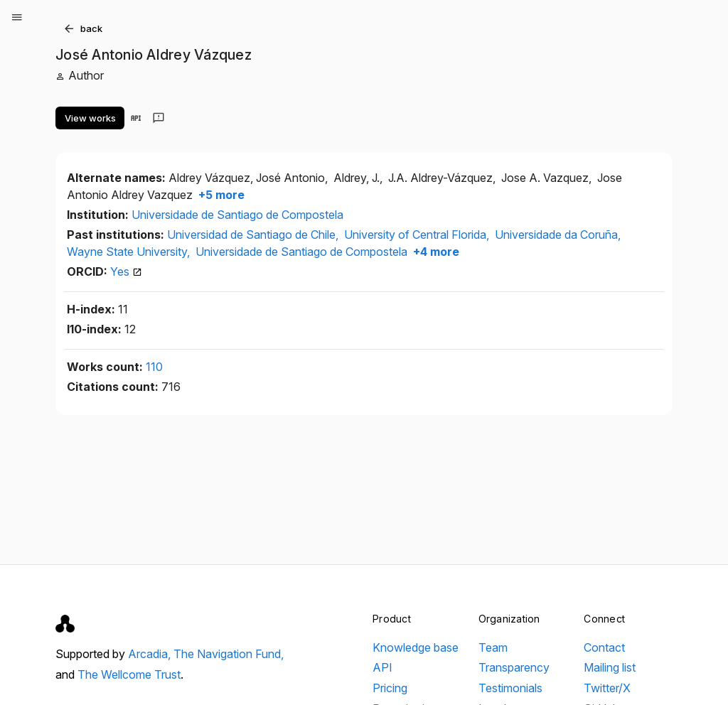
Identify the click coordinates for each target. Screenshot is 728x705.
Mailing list (610, 667)
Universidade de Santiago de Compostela (237, 215)
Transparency (514, 667)
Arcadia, (151, 654)
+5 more (220, 195)
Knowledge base (416, 647)
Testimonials (510, 688)
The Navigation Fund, (229, 654)
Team (493, 647)
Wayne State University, (130, 252)
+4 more (435, 252)
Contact (604, 647)
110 (154, 367)
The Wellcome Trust (129, 674)
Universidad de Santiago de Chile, (254, 235)
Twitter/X (607, 688)
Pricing (390, 688)
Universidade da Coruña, (558, 235)
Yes (126, 271)
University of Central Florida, (418, 235)
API (382, 667)
